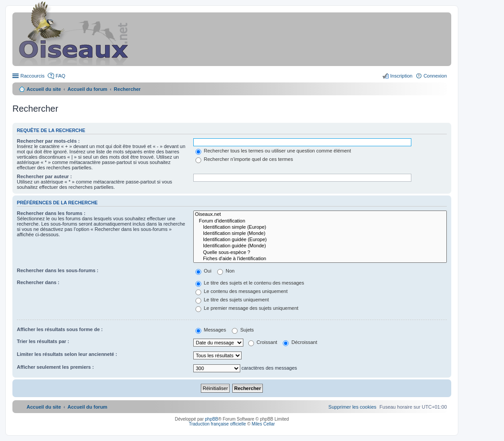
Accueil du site (44, 89)
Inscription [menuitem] (401, 76)
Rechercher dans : (38, 282)
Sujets (243, 330)
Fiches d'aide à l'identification (320, 259)
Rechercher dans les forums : (51, 213)
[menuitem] (352, 407)
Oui (203, 271)
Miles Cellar (263, 424)
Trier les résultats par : (43, 341)
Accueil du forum (87, 89)
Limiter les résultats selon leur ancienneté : (67, 354)
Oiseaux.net (320, 215)
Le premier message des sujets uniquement (247, 308)
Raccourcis (32, 76)
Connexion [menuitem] (435, 76)
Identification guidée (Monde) (320, 246)
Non (226, 271)
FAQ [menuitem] (60, 76)
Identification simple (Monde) (320, 234)
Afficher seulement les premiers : (55, 367)
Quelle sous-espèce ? (320, 253)
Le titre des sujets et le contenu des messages (250, 283)
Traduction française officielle (217, 424)
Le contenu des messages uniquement (242, 291)
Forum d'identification (320, 221)
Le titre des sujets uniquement (232, 300)
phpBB (211, 419)
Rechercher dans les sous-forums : (58, 270)
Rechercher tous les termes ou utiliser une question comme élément (273, 151)
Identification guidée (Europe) (320, 240)
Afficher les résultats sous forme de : (60, 329)
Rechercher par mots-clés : (48, 141)
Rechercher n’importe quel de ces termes (244, 159)
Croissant (263, 342)
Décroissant (300, 342)
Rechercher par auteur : (44, 176)
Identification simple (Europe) (320, 227)
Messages (211, 330)
